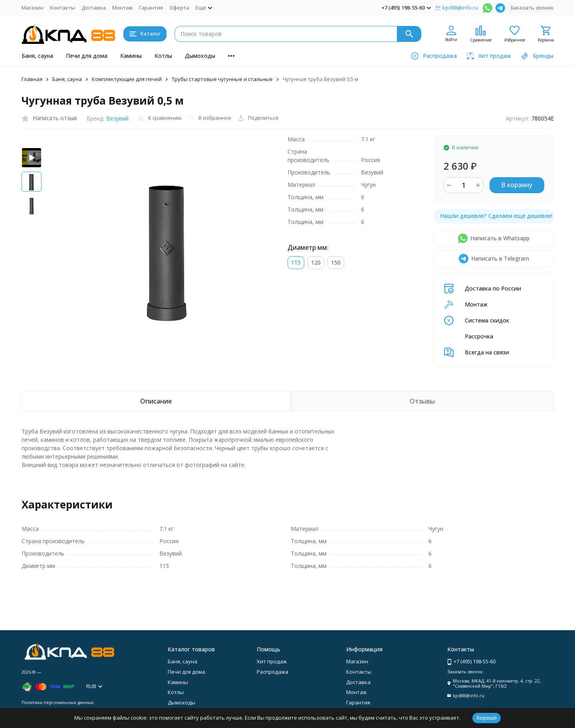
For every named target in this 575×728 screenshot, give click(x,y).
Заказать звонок (532, 8)
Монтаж (122, 8)
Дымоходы (200, 56)
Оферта (179, 8)
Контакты (62, 8)
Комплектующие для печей (127, 79)
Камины (131, 56)
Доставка (94, 8)
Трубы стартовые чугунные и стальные (222, 79)
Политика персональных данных (58, 702)
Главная (32, 79)
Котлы (163, 56)
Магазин (33, 8)
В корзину (517, 185)
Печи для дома (87, 56)
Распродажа (273, 672)
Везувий (117, 118)
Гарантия (151, 8)
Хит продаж (272, 661)
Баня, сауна (37, 56)
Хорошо (487, 718)
